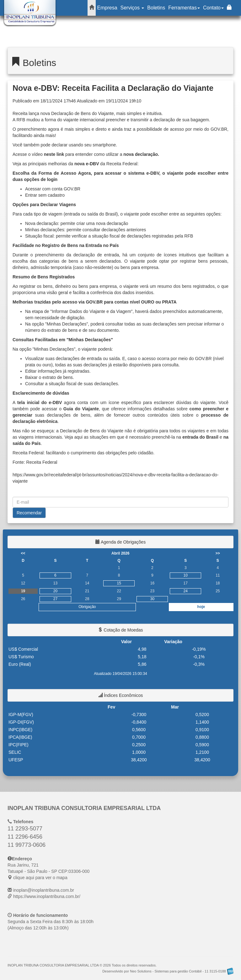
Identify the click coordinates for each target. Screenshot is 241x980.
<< (23, 553)
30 (152, 599)
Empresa (107, 8)
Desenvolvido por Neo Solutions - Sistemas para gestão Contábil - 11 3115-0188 (168, 971)
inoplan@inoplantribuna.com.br (44, 890)
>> (218, 553)
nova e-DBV (87, 164)
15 (119, 583)
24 (186, 591)
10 (186, 575)
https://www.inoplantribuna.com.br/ (47, 896)
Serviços (132, 8)
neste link (54, 154)
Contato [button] (213, 8)
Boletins (156, 8)
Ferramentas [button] (184, 8)
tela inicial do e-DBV (40, 402)
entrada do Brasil (201, 437)
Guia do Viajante (81, 409)
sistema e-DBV (144, 173)
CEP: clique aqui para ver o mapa (48, 871)
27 (55, 599)
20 (55, 591)
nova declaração (141, 154)
